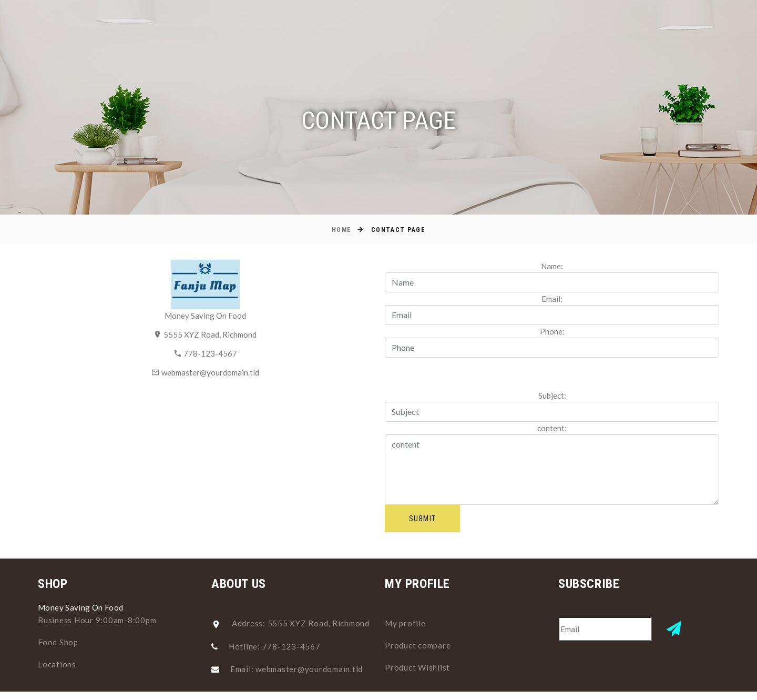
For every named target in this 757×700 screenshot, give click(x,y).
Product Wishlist (417, 667)
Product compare (418, 645)
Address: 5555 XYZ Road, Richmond (301, 623)
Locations (57, 664)
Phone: (552, 331)
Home (342, 230)
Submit (422, 519)
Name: (552, 266)
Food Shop (58, 642)
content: (552, 428)
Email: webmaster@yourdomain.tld (296, 669)
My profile (405, 623)
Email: (552, 299)
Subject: (552, 395)
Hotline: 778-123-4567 (275, 646)
